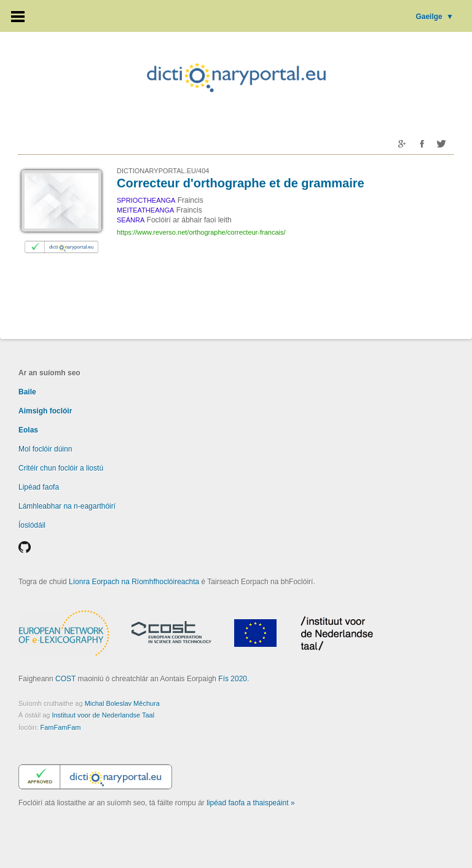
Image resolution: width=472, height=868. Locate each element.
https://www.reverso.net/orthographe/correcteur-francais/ (201, 232)
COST (65, 679)
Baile (27, 392)
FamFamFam (60, 727)
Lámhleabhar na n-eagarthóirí (67, 506)
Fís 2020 (233, 679)
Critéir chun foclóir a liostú (61, 468)
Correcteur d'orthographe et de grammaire (241, 183)
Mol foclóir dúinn (45, 449)
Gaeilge (435, 17)
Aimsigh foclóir (45, 411)
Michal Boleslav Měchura (122, 703)
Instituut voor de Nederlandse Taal (103, 715)
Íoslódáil (32, 525)
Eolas (28, 430)
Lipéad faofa (39, 487)
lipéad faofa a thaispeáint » (250, 803)
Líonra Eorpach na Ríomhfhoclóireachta (134, 582)
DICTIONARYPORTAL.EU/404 (163, 171)
